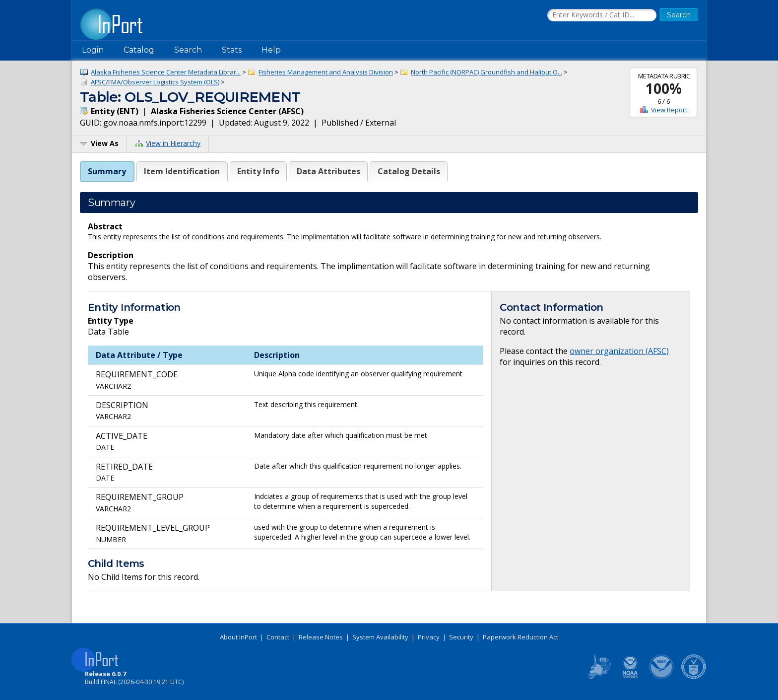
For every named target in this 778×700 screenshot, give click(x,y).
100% (664, 88)
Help (271, 50)
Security (461, 637)
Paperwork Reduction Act (520, 637)
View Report (669, 110)
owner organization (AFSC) (619, 351)
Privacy (429, 637)
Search (188, 50)
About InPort (238, 637)
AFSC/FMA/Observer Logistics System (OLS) (155, 82)
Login (93, 50)
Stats (232, 50)
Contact (278, 637)
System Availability (380, 637)
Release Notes (321, 637)
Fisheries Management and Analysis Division (326, 72)
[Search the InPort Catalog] (602, 15)
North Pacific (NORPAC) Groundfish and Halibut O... (486, 72)
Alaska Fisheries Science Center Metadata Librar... (166, 72)
